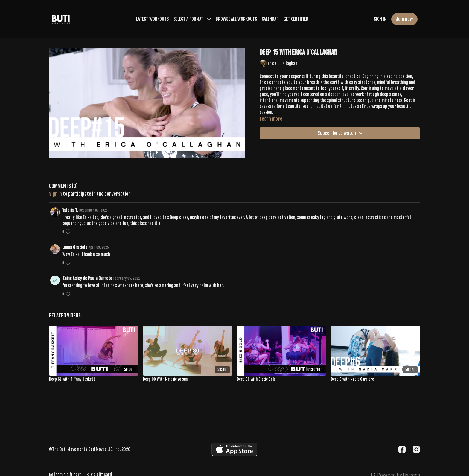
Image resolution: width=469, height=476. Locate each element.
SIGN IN (380, 19)
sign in (55, 194)
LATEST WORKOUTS (152, 19)
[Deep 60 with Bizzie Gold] (281, 379)
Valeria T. (70, 210)
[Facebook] (402, 449)
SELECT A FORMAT (192, 19)
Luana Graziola (75, 247)
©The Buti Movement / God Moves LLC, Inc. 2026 (90, 449)
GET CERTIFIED (296, 19)
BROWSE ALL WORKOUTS (236, 19)
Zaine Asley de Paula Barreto (87, 278)
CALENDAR (270, 19)
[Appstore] (234, 449)
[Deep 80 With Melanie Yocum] (188, 379)
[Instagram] (416, 449)
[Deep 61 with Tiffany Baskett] (94, 379)
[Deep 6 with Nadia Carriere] (375, 379)
